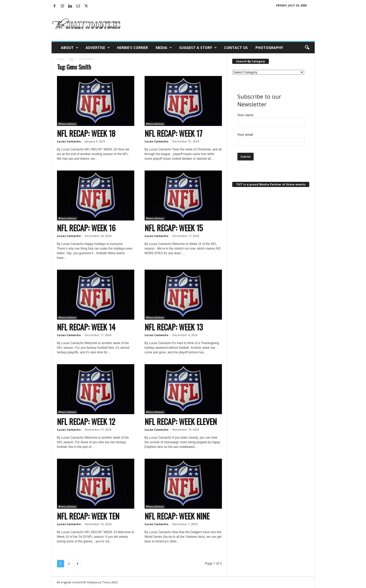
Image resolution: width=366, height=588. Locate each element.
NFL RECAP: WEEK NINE (177, 516)
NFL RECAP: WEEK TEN (88, 516)
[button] (307, 48)
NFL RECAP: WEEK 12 (86, 421)
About (70, 48)
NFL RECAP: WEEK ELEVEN (181, 421)
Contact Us (236, 48)
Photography (269, 48)
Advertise (98, 48)
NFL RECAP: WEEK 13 (174, 327)
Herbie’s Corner (132, 48)
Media (164, 48)
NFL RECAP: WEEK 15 (174, 228)
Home (60, 59)
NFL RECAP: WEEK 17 (173, 133)
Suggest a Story (198, 48)
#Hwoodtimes (67, 124)
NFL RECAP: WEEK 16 (86, 228)
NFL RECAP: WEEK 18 (86, 133)
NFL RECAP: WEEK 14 (86, 327)
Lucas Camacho (69, 141)
